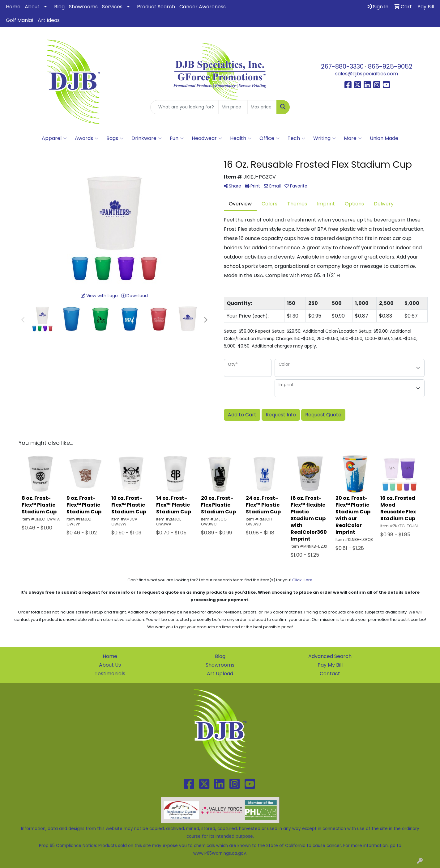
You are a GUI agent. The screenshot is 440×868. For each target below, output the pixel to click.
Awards (87, 138)
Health (241, 138)
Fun (177, 138)
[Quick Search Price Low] (233, 107)
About (32, 7)
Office (269, 138)
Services (112, 7)
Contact (330, 674)
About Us (110, 665)
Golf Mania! (20, 20)
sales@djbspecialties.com (367, 74)
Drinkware (147, 138)
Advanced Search (330, 656)
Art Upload (220, 674)
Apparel (54, 138)
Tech (296, 138)
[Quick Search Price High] (262, 107)
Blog (59, 7)
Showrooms (83, 7)
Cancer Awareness (203, 7)
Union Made (384, 138)
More (353, 138)
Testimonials (110, 674)
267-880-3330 (342, 66)
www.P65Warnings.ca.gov (220, 853)
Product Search (156, 7)
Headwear (207, 138)
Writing (325, 138)
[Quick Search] (184, 107)
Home (13, 7)
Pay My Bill (330, 665)
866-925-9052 (390, 66)
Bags (115, 138)
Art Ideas (49, 20)
